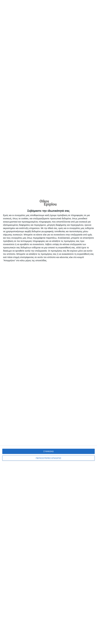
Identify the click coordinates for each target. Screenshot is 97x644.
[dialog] (48, 419)
